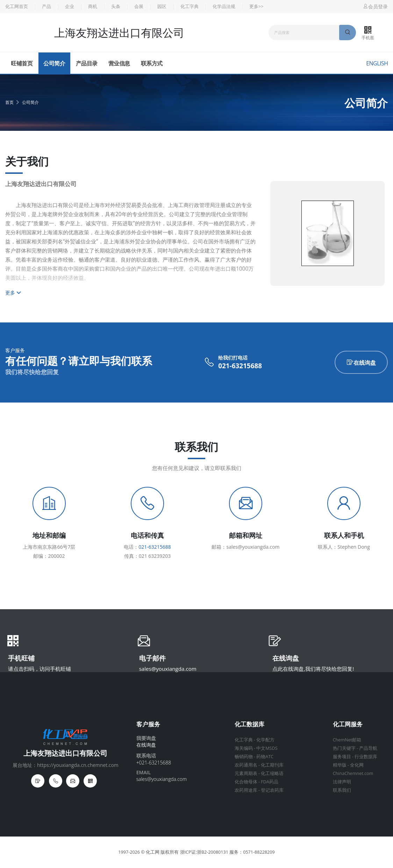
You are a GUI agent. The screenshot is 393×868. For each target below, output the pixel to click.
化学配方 (265, 740)
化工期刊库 (272, 765)
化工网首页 (17, 6)
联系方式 (152, 63)
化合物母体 (246, 782)
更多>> (256, 6)
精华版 (340, 765)
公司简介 (54, 63)
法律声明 (342, 782)
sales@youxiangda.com (168, 669)
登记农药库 (272, 790)
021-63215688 (240, 366)
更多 (13, 293)
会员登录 (375, 6)
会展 (139, 6)
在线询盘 (361, 362)
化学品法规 (224, 6)
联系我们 (342, 790)
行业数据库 (366, 757)
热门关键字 (344, 748)
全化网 (357, 765)
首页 (9, 102)
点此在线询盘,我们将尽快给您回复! (313, 669)
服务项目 (342, 757)
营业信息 (119, 63)
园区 (162, 6)
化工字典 (190, 6)
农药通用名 (246, 765)
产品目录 (87, 63)
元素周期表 (246, 773)
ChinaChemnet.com (353, 773)
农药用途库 (246, 790)
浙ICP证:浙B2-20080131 (204, 852)
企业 (70, 6)
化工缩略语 (272, 773)
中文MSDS (267, 748)
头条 (116, 6)
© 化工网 (150, 852)
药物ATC (265, 757)
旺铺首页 (22, 63)
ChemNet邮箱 (347, 740)
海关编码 (244, 748)
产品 (47, 6)
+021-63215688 (154, 763)
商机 (93, 6)
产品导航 (368, 748)
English (377, 63)
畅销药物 (244, 757)
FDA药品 (270, 782)
